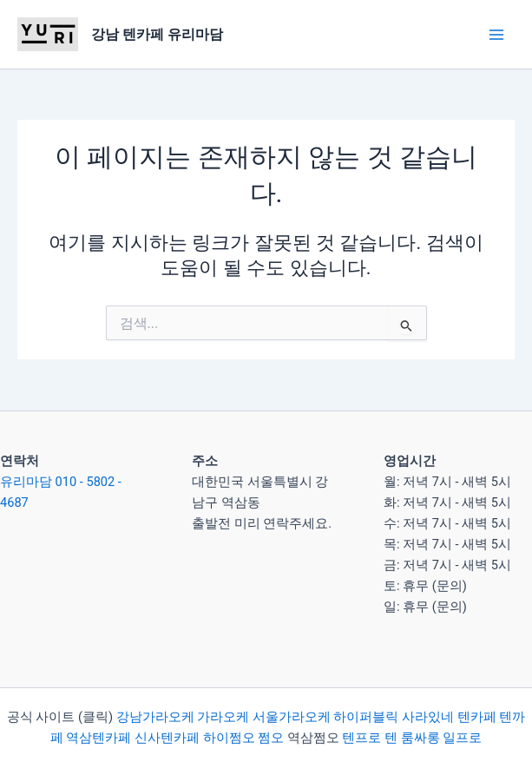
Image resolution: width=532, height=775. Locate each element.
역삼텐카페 (99, 738)
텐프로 (361, 738)
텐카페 (477, 717)
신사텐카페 (167, 738)
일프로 (462, 738)
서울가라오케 (292, 717)
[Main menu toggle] (496, 35)
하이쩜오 (229, 738)
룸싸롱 (420, 738)
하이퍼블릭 (365, 717)
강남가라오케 (155, 717)
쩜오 (271, 738)
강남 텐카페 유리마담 (157, 34)
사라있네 (428, 717)
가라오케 (223, 717)
